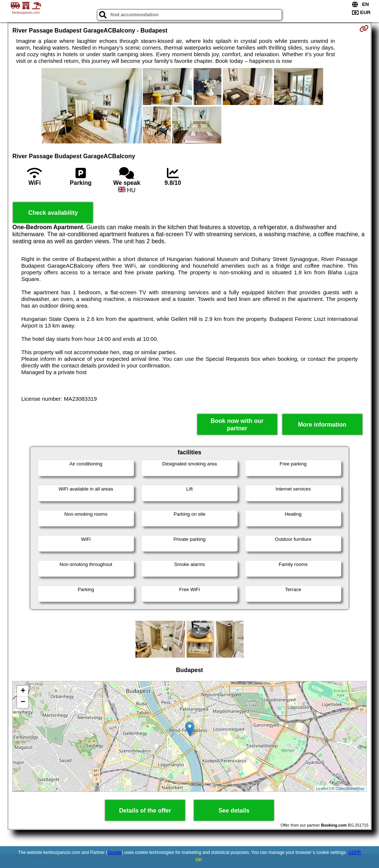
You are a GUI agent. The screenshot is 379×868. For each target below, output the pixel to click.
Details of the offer (145, 811)
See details (234, 811)
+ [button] (23, 691)
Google (115, 852)
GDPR (355, 852)
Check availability (53, 213)
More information (322, 425)
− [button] (23, 702)
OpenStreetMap (350, 789)
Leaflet (322, 789)
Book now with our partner (237, 424)
